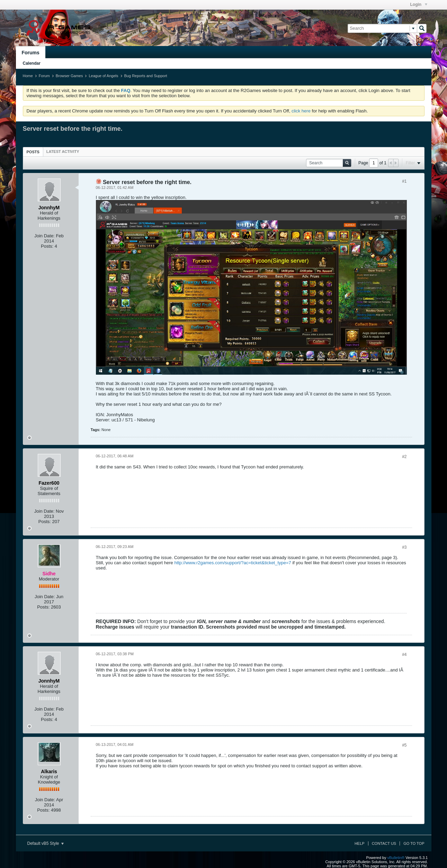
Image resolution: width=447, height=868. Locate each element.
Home (28, 76)
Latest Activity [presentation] (63, 152)
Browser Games (69, 76)
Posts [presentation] (33, 152)
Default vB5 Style (46, 843)
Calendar (32, 63)
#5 (404, 745)
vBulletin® (396, 858)
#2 (404, 457)
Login (419, 4)
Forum (44, 76)
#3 (404, 547)
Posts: (47, 246)
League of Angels (103, 76)
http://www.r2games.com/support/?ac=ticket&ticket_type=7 (233, 563)
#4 (404, 655)
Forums (31, 53)
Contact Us (384, 843)
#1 (404, 181)
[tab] (33, 152)
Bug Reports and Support (146, 76)
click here (301, 111)
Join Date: (44, 236)
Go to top (414, 843)
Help (360, 843)
